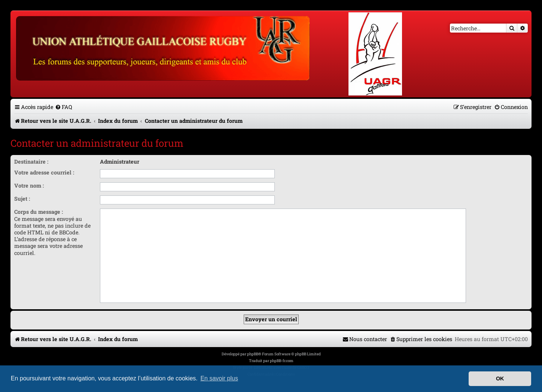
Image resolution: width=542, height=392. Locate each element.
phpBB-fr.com (282, 361)
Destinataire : (31, 162)
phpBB (253, 354)
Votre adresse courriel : (44, 172)
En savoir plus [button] (219, 378)
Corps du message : (39, 212)
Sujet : (22, 199)
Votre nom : (29, 186)
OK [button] (500, 379)
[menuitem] (64, 107)
